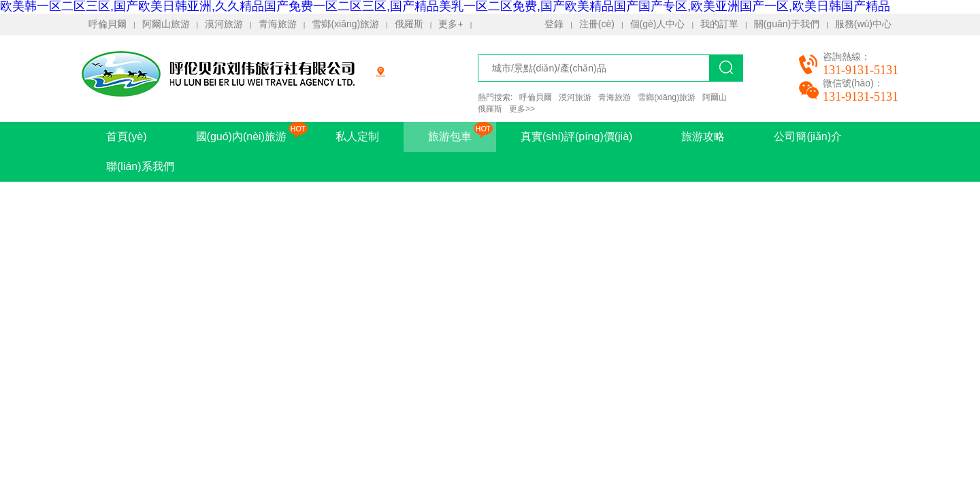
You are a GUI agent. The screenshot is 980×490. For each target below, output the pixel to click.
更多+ (451, 24)
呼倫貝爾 (108, 24)
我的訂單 (719, 24)
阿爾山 (715, 97)
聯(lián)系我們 (140, 166)
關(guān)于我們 (787, 24)
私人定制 (357, 136)
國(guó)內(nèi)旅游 (241, 136)
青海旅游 (278, 24)
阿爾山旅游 (166, 24)
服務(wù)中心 (863, 24)
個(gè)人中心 (658, 24)
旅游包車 (450, 136)
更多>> (522, 109)
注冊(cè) (597, 24)
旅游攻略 (703, 136)
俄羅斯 (409, 24)
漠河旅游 (224, 24)
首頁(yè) (127, 136)
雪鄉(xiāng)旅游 (345, 24)
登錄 (554, 24)
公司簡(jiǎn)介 (808, 136)
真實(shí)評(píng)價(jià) (576, 136)
